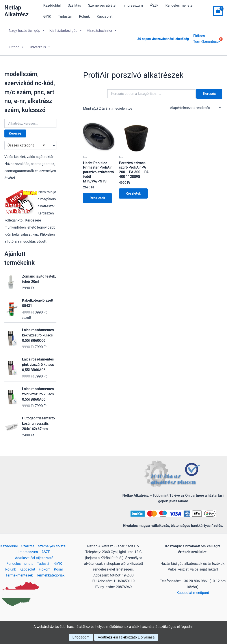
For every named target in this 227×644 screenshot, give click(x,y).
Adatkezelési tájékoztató (34, 558)
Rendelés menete (179, 5)
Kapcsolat (105, 16)
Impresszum (133, 5)
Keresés (15, 133)
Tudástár (65, 16)
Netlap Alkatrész (17, 11)
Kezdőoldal (52, 5)
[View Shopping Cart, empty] (218, 11)
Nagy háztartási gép (27, 31)
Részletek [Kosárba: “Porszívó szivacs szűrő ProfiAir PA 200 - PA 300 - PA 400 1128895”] (133, 193)
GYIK (47, 16)
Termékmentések (19, 575)
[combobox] (30, 145)
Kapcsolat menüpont (193, 593)
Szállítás (74, 5)
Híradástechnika (102, 31)
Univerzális (40, 47)
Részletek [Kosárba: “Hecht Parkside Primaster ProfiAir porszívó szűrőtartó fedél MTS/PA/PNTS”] (97, 198)
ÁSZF (154, 5)
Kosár (59, 569)
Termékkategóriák (50, 575)
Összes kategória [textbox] (26, 145)
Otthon (17, 47)
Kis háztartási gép (66, 31)
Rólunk (84, 16)
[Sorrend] (195, 108)
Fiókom (199, 36)
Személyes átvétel (102, 5)
